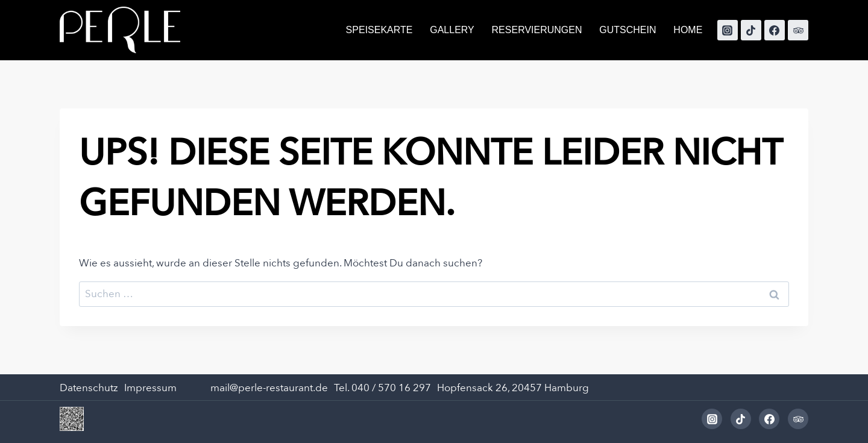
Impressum (150, 388)
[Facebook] (775, 30)
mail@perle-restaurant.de (269, 388)
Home (688, 30)
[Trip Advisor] (798, 30)
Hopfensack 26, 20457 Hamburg (513, 388)
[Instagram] (728, 30)
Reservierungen (537, 30)
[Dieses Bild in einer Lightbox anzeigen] (72, 419)
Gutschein (627, 30)
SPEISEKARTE (379, 30)
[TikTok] (751, 30)
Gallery (452, 30)
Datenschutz (89, 388)
